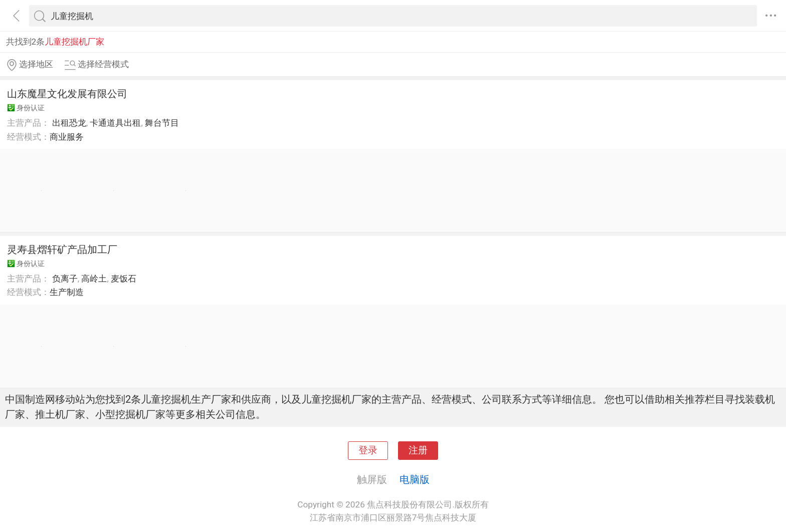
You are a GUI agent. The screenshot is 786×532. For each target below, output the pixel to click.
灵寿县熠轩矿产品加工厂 (62, 249)
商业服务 (67, 137)
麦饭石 (124, 279)
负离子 (65, 279)
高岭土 (94, 279)
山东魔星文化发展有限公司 (67, 94)
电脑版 (415, 479)
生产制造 (67, 292)
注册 (418, 450)
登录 (368, 450)
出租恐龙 (69, 123)
